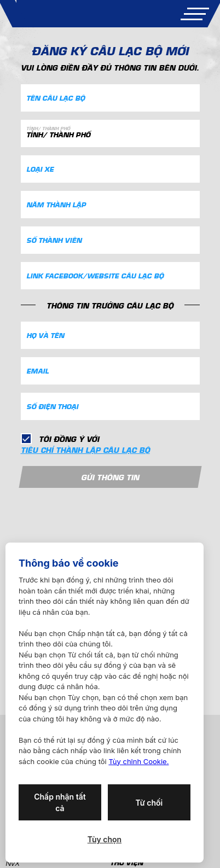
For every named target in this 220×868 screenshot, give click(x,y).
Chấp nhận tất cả (60, 802)
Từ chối (149, 803)
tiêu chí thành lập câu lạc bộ (85, 450)
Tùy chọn (105, 839)
